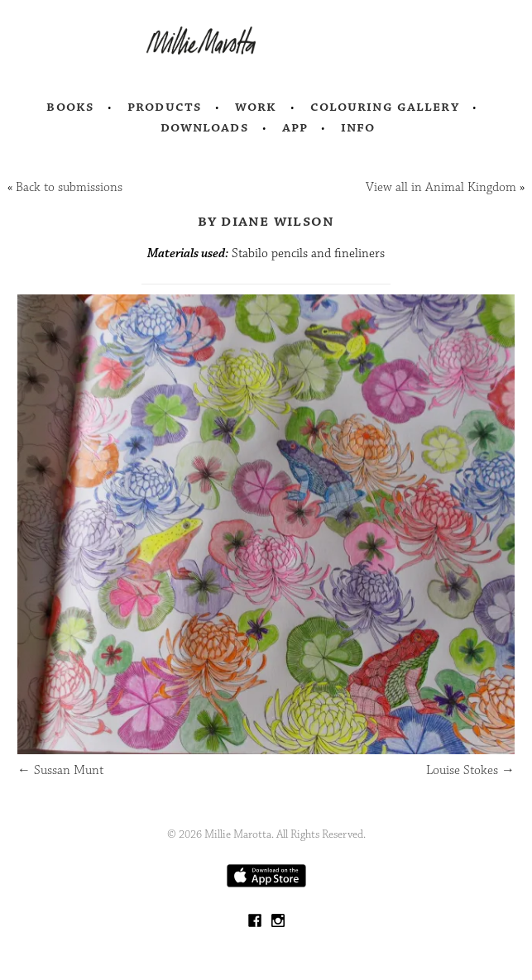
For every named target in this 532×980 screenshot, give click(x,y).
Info (358, 127)
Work (256, 107)
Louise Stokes (470, 770)
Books (70, 107)
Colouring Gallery (385, 107)
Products (165, 107)
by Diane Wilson (266, 221)
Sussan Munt (60, 770)
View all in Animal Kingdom (441, 187)
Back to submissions (69, 187)
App (295, 127)
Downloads (205, 127)
